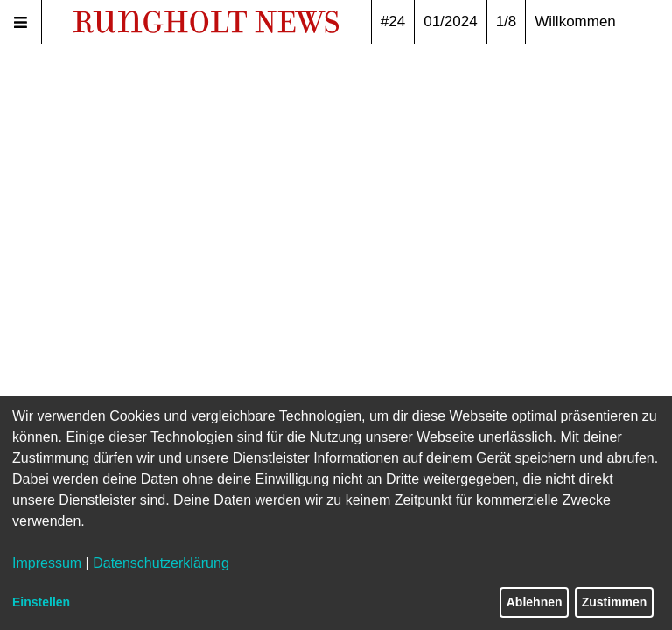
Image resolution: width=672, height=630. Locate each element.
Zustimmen (615, 602)
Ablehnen (535, 602)
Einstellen (41, 602)
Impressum (47, 563)
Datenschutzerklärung (161, 563)
